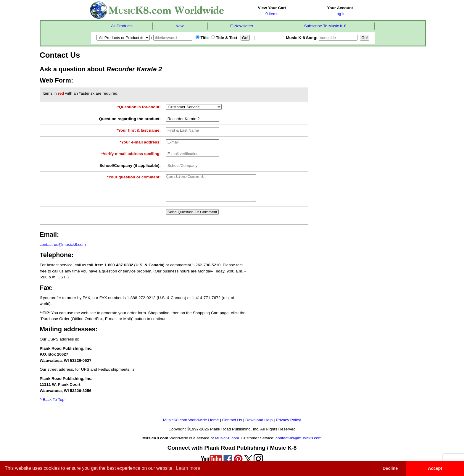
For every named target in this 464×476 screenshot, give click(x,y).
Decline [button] (390, 468)
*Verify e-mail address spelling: (131, 154)
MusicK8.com (227, 443)
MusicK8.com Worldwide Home (191, 425)
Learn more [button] (188, 468)
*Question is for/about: (139, 107)
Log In (340, 14)
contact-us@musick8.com (63, 250)
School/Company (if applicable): (130, 166)
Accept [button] (435, 468)
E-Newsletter (242, 26)
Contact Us (232, 425)
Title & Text (224, 38)
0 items (272, 14)
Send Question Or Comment (192, 217)
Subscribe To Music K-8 (325, 26)
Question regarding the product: (130, 119)
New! (180, 26)
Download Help (259, 425)
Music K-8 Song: (322, 38)
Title (202, 38)
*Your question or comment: (134, 177)
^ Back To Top (52, 405)
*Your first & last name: (139, 130)
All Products (122, 26)
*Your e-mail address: (140, 142)
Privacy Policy (288, 425)
